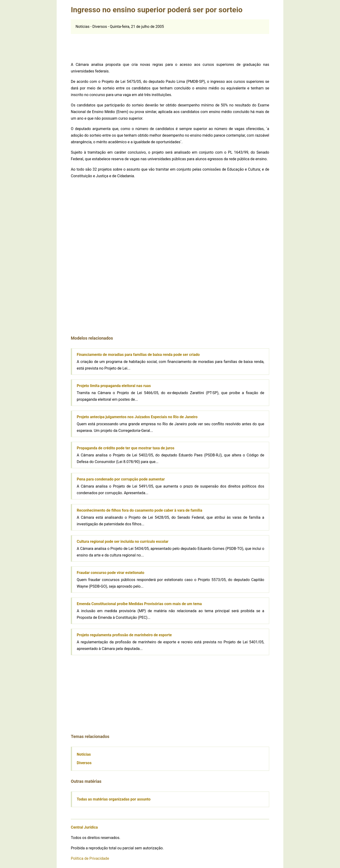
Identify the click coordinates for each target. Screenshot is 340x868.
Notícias (84, 754)
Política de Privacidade (90, 858)
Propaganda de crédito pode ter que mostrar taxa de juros (125, 448)
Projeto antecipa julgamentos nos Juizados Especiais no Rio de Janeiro (137, 417)
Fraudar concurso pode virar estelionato (110, 573)
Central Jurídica (84, 827)
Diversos (84, 763)
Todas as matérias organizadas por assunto (114, 799)
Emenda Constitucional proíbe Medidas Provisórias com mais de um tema (139, 604)
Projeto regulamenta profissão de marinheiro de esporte (124, 635)
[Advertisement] (170, 45)
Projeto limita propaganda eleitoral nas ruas (114, 386)
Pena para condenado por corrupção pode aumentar (121, 479)
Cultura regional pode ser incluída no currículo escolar (123, 541)
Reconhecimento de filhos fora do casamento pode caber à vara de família (140, 510)
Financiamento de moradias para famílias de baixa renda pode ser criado (138, 355)
